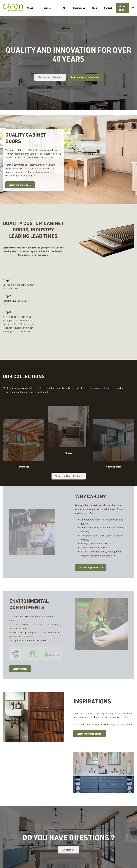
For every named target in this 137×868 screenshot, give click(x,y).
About (31, 8)
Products (48, 8)
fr (133, 8)
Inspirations (79, 8)
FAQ (64, 8)
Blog (95, 8)
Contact (108, 8)
